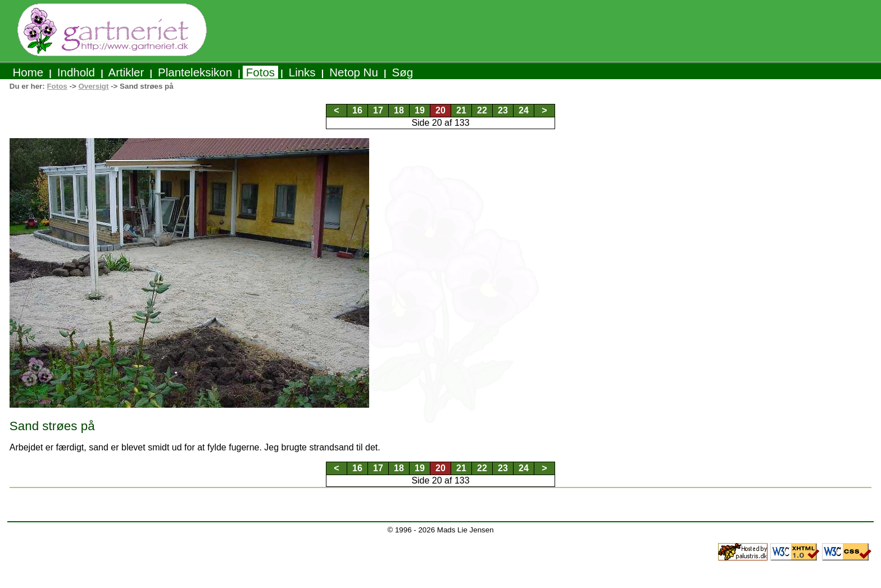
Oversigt (93, 86)
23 (503, 110)
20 (440, 110)
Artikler (126, 72)
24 (524, 110)
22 (482, 110)
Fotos (260, 72)
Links (302, 72)
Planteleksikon (195, 72)
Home (28, 72)
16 (357, 110)
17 (378, 110)
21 (461, 110)
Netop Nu (354, 72)
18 (399, 110)
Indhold (76, 72)
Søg (403, 72)
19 (420, 110)
